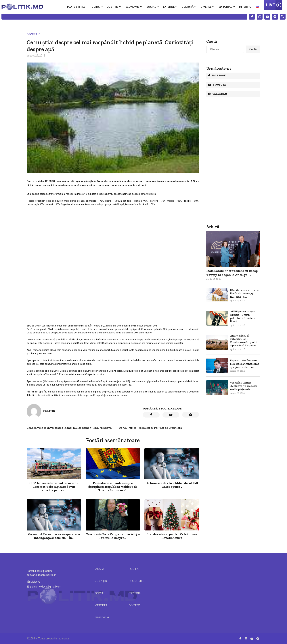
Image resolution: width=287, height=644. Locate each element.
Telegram (218, 94)
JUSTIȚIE (101, 581)
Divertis (33, 34)
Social (151, 7)
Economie (132, 7)
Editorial (225, 7)
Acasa (100, 569)
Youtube (217, 85)
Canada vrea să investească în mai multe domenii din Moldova (69, 428)
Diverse (206, 7)
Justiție (113, 7)
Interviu (245, 7)
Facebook (217, 76)
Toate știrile (76, 7)
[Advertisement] (113, 233)
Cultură (188, 7)
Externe (169, 7)
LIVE (274, 5)
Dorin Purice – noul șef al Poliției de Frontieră (150, 428)
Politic (95, 7)
